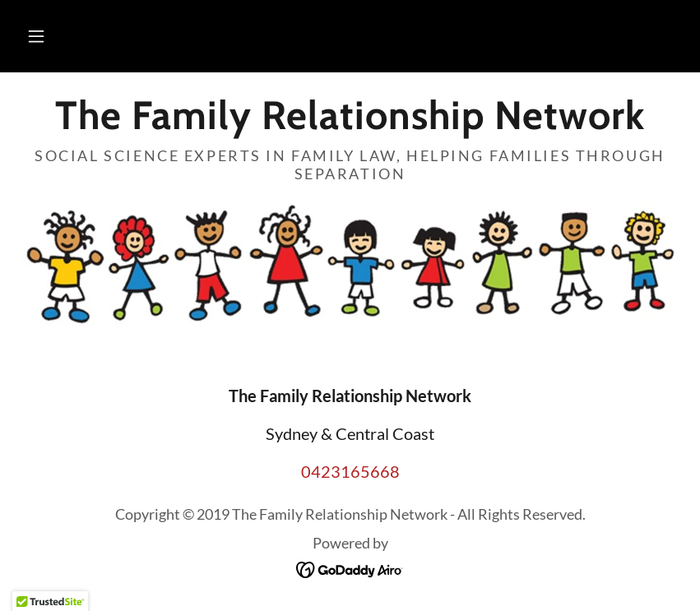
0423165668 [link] (350, 471)
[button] (36, 36)
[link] (350, 123)
